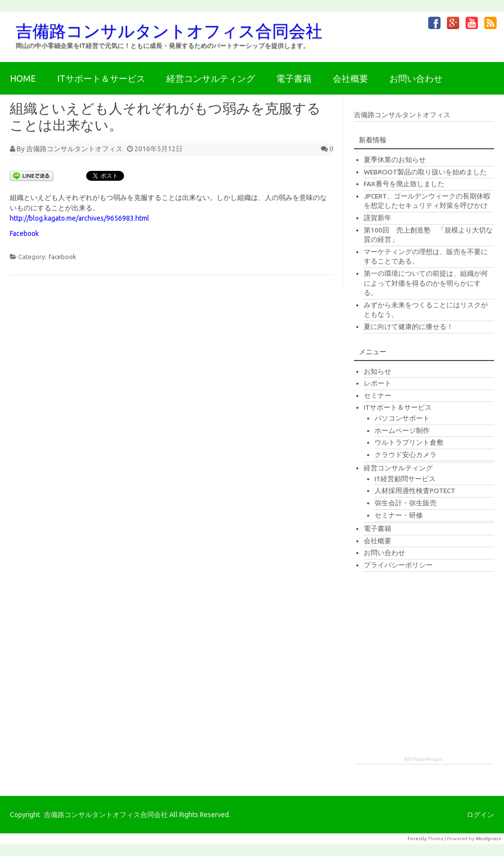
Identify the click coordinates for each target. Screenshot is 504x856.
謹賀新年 (378, 218)
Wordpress (488, 839)
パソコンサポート (402, 418)
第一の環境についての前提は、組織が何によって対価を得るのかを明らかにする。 (426, 283)
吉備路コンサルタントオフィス (74, 149)
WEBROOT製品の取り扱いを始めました (425, 172)
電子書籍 (294, 78)
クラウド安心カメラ (406, 455)
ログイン (480, 815)
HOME (23, 78)
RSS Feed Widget (423, 759)
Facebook (24, 233)
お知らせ (378, 371)
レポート (378, 383)
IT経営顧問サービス (405, 479)
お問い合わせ (416, 78)
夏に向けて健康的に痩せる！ (409, 327)
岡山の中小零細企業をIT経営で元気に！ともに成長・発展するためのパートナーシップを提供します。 (163, 45)
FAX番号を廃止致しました (404, 184)
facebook (63, 257)
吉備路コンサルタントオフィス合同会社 (169, 31)
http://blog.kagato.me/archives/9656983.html (79, 218)
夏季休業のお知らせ (395, 160)
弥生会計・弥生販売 (406, 503)
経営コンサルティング (211, 78)
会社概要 (350, 78)
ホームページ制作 (402, 430)
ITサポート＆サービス (101, 78)
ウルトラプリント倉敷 (409, 442)
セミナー (378, 395)
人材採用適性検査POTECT (415, 491)
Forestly (417, 839)
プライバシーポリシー (398, 565)
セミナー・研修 (399, 515)
